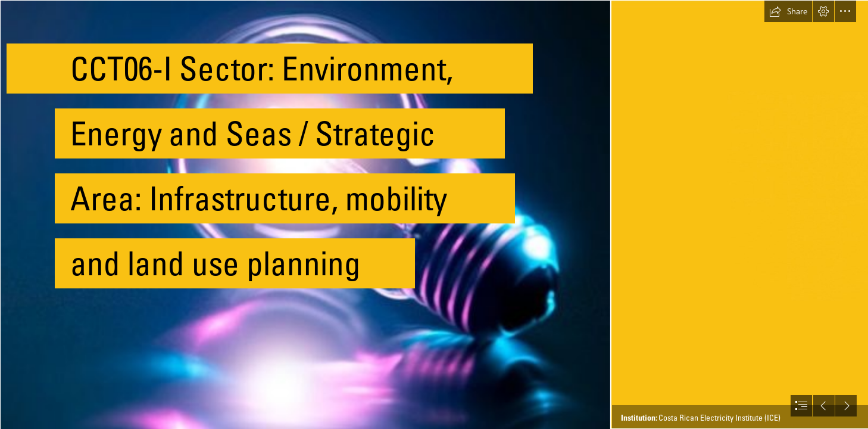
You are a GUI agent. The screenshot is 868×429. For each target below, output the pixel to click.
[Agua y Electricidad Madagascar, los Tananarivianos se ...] (305, 214)
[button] (788, 11)
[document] (434, 214)
